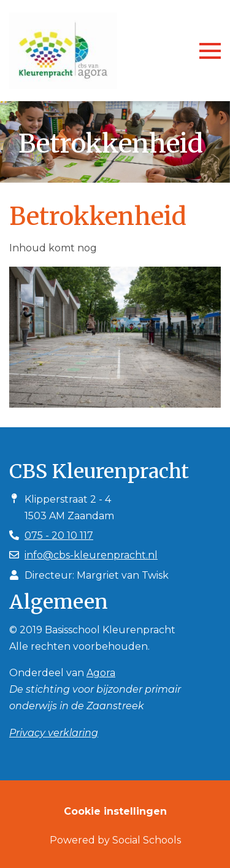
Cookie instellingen (115, 811)
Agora (101, 673)
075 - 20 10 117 (59, 535)
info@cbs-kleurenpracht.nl (91, 555)
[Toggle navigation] (210, 51)
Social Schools (147, 840)
